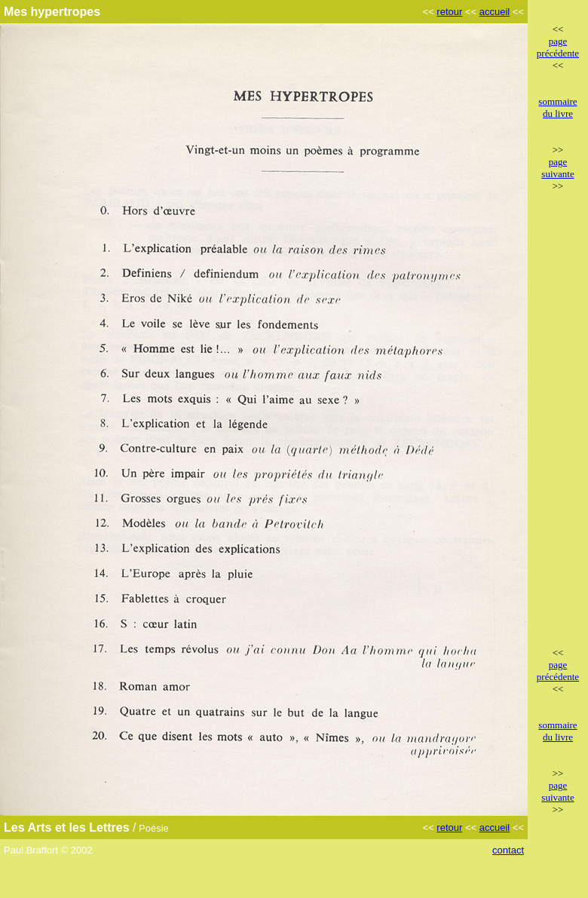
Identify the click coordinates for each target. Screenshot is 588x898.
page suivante (557, 168)
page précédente (558, 47)
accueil (495, 12)
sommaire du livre (557, 107)
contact (508, 850)
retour (449, 12)
